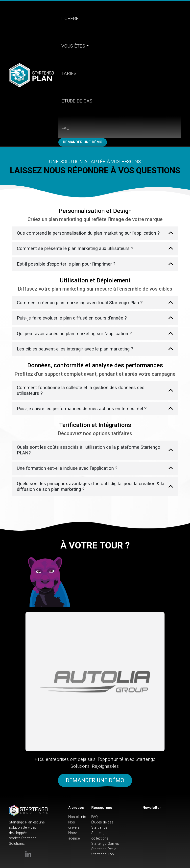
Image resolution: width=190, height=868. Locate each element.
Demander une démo (83, 142)
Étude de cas (77, 101)
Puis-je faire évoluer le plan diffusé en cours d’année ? (72, 318)
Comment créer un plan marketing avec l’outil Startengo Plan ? (80, 303)
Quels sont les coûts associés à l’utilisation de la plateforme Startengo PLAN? (89, 450)
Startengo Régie (104, 849)
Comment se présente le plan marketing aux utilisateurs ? (75, 248)
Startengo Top (103, 854)
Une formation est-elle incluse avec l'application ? (67, 468)
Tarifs (69, 74)
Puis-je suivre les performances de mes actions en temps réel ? (82, 409)
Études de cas (102, 822)
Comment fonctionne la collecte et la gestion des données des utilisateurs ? (81, 390)
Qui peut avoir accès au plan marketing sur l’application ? (74, 334)
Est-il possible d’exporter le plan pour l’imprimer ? (66, 264)
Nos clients (77, 817)
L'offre (70, 19)
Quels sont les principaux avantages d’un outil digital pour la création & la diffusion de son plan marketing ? (91, 486)
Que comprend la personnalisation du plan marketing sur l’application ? (88, 233)
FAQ (65, 128)
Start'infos (99, 828)
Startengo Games (105, 844)
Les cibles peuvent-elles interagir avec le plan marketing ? (75, 349)
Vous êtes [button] (73, 46)
